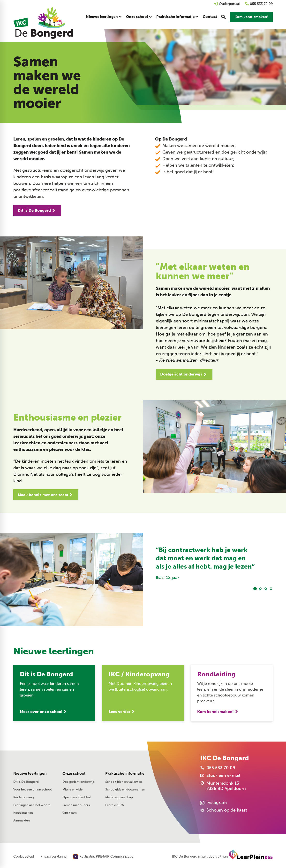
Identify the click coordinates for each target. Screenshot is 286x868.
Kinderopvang (24, 797)
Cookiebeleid (24, 857)
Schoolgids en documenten (125, 789)
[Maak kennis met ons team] (46, 495)
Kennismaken (23, 813)
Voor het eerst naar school (32, 789)
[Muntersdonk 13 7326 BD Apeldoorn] (223, 786)
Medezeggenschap (119, 797)
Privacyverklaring (53, 857)
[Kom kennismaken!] (251, 17)
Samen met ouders (76, 805)
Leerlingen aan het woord (32, 805)
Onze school (74, 773)
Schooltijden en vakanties (124, 782)
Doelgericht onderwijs (79, 782)
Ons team (70, 813)
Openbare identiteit (77, 797)
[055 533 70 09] (259, 4)
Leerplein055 (115, 805)
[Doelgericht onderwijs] (184, 374)
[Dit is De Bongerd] (37, 211)
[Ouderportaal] (227, 4)
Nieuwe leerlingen (30, 773)
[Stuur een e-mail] (220, 775)
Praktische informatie (125, 773)
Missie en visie (72, 789)
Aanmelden (22, 820)
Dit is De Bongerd (26, 782)
